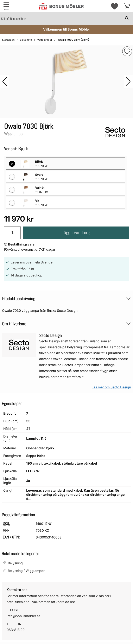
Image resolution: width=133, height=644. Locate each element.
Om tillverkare (66, 324)
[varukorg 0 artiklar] (127, 6)
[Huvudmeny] (6, 6)
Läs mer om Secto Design (111, 387)
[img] (127, 51)
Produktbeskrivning (66, 299)
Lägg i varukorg (76, 233)
